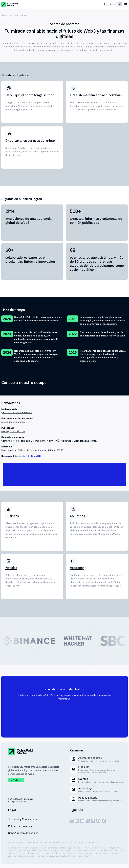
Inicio (4, 15)
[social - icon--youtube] (82, 821)
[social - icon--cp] (104, 821)
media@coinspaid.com (13, 422)
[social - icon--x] (88, 821)
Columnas (77, 516)
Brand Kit (36, 456)
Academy (77, 568)
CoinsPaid (28, 799)
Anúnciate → (16, 780)
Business (12, 516)
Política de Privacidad (21, 826)
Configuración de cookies (23, 833)
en (111, 4)
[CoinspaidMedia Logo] (10, 4)
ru (116, 4)
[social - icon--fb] (93, 821)
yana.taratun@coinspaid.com (17, 412)
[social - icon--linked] (77, 821)
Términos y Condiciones (22, 819)
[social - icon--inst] (72, 821)
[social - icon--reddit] (98, 821)
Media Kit (24, 456)
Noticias (11, 568)
